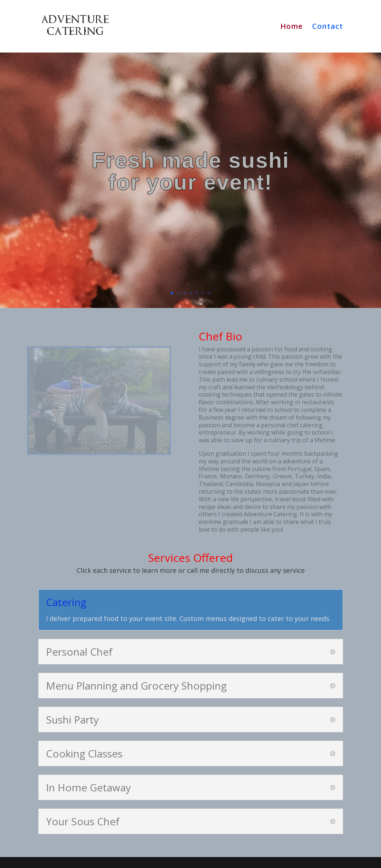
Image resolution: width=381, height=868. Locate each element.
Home (291, 27)
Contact (328, 27)
